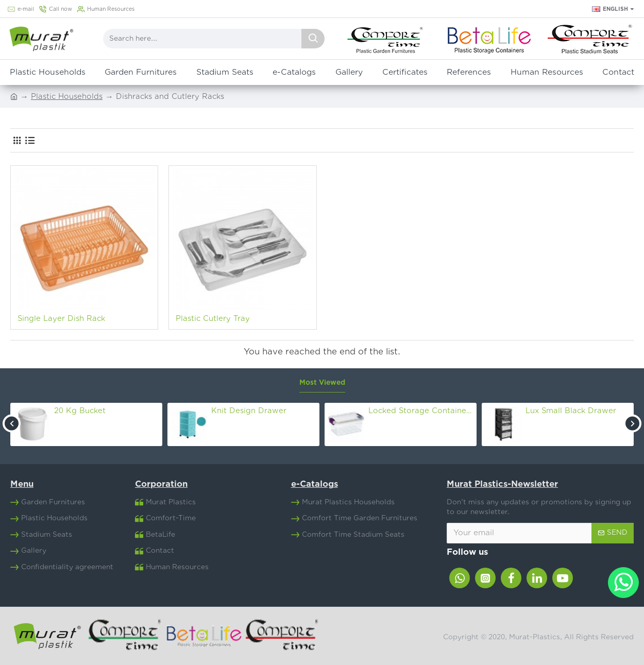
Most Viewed (322, 383)
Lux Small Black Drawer (571, 411)
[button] (12, 423)
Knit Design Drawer (249, 411)
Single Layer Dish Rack (61, 319)
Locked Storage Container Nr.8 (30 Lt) (421, 411)
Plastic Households (67, 97)
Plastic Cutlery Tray (213, 319)
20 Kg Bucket (80, 411)
